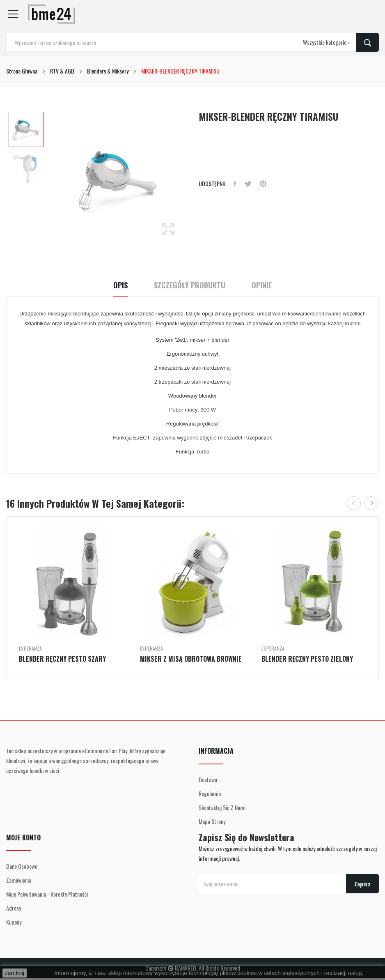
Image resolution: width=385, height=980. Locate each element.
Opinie (262, 285)
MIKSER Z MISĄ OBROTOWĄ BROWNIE (191, 659)
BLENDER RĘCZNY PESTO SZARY (62, 659)
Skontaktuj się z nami (222, 807)
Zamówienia (19, 880)
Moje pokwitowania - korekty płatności (47, 894)
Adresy (14, 908)
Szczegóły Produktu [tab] (190, 285)
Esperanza (30, 649)
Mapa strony (212, 821)
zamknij (15, 973)
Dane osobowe (22, 866)
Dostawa (208, 779)
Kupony (14, 922)
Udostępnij (235, 184)
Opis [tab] (120, 285)
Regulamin (210, 793)
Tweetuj (248, 184)
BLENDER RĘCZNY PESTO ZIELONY (307, 659)
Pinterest (263, 184)
